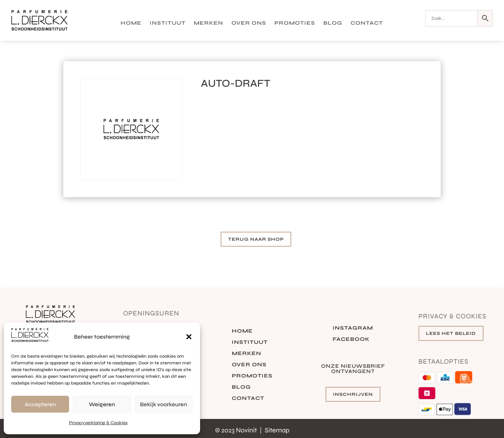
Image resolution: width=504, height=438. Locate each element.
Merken (209, 23)
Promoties (295, 23)
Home (131, 23)
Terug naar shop (256, 239)
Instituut (168, 23)
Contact (367, 23)
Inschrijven (353, 394)
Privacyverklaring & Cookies (98, 423)
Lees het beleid (451, 333)
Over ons (249, 23)
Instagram (353, 328)
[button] (189, 337)
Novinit (247, 430)
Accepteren (40, 404)
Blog (333, 23)
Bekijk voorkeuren (164, 404)
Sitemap (277, 430)
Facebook (351, 340)
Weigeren (102, 404)
